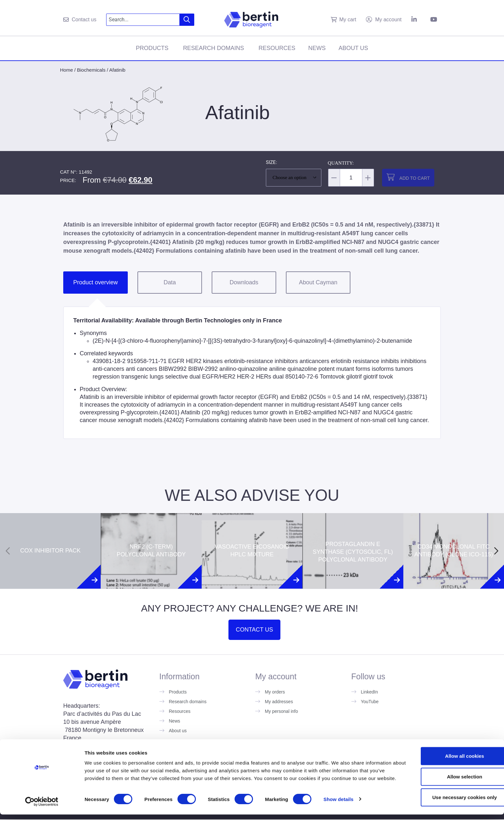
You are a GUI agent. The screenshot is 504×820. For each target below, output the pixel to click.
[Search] (187, 20)
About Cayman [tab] (318, 282)
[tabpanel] (252, 373)
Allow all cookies (450, 756)
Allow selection (450, 777)
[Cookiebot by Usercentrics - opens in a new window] (42, 807)
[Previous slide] (8, 551)
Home (66, 70)
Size (271, 163)
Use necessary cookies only (450, 798)
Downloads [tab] (244, 282)
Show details (339, 807)
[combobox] (143, 20)
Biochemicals (91, 70)
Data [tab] (170, 282)
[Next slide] (496, 551)
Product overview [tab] (96, 282)
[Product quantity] (351, 178)
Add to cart (415, 178)
